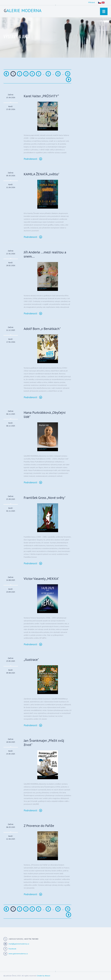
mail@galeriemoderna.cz (19, 944)
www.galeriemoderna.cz (18, 954)
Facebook (12, 949)
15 (68, 74)
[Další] (69, 80)
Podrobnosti (33, 159)
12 (58, 74)
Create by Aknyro (44, 976)
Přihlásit (92, 2)
